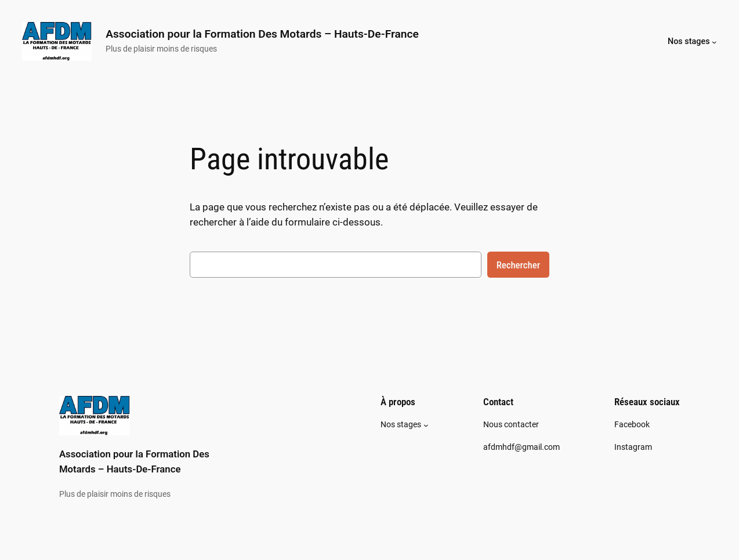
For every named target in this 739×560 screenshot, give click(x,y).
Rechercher (518, 265)
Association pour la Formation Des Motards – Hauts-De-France (262, 34)
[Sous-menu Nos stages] (714, 41)
